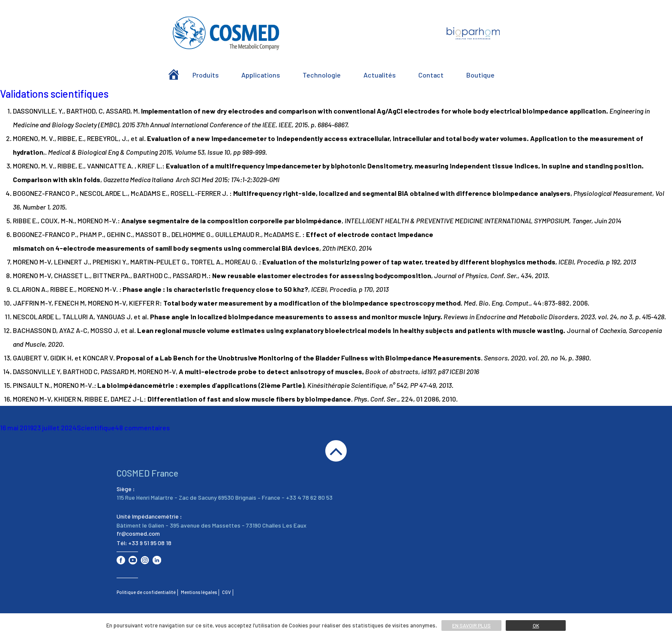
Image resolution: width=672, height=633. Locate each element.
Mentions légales (199, 592)
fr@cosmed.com (138, 533)
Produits (205, 75)
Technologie (322, 75)
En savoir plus (471, 625)
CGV (226, 592)
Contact (431, 75)
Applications (261, 75)
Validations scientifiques (54, 94)
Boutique (480, 75)
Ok (536, 625)
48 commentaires (142, 427)
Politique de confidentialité (146, 592)
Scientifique (96, 427)
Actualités (379, 75)
